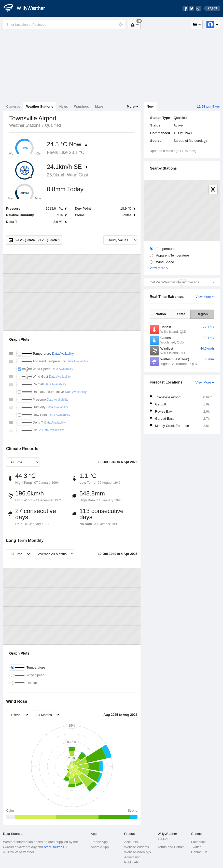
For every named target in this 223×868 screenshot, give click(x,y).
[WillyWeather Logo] (27, 8)
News (64, 106)
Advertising (132, 857)
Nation (161, 314)
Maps (99, 106)
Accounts (131, 842)
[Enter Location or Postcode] (64, 24)
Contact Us (199, 852)
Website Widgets (137, 847)
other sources (54, 847)
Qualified (53, 125)
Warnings (82, 106)
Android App (100, 847)
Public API (132, 862)
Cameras (13, 106)
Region (202, 314)
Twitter (196, 847)
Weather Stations (40, 106)
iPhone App (99, 842)
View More (157, 268)
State (181, 314)
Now (150, 106)
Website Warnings (138, 852)
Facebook (198, 842)
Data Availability (63, 354)
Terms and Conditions (173, 847)
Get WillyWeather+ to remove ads (174, 282)
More (131, 106)
